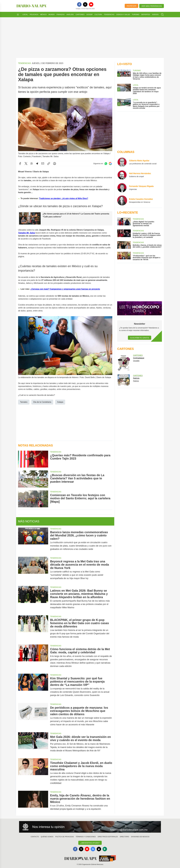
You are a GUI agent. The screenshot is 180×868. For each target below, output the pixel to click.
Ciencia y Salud (123, 14)
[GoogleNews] (93, 849)
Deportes (146, 14)
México (43, 14)
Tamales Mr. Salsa (27, 233)
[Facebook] (79, 4)
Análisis (70, 14)
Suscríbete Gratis (140, 338)
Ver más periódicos (152, 6)
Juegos (155, 14)
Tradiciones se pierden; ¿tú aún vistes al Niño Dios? (64, 198)
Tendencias (109, 14)
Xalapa (60, 402)
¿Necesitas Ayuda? (90, 843)
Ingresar (131, 6)
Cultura (98, 14)
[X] (85, 4)
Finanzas (60, 14)
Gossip (90, 14)
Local (25, 14)
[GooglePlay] (105, 849)
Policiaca (34, 14)
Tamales (24, 402)
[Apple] (99, 849)
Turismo (136, 14)
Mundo (52, 14)
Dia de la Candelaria (42, 402)
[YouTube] (91, 4)
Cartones (80, 14)
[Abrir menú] (18, 15)
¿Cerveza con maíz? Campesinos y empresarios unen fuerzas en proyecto (65, 289)
